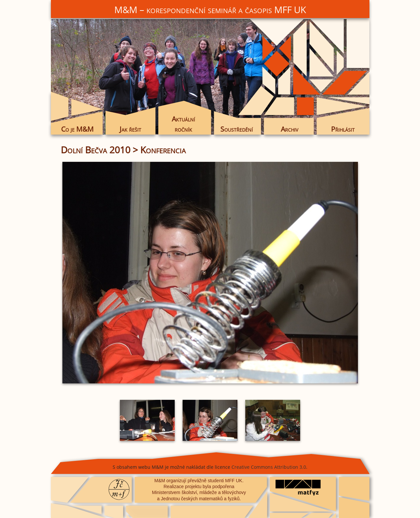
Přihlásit (343, 129)
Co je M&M (77, 129)
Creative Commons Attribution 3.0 (269, 467)
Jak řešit (130, 129)
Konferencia (163, 150)
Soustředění (237, 129)
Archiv (289, 129)
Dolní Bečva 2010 (96, 150)
